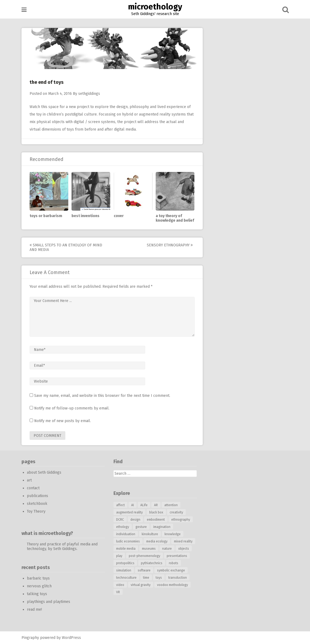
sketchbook (37, 504)
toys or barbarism (46, 216)
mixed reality (183, 541)
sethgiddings (89, 94)
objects (184, 549)
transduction (178, 578)
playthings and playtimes (49, 602)
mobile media (126, 549)
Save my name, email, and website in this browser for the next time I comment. (102, 396)
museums (149, 549)
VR (118, 592)
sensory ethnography (170, 245)
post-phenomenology (145, 556)
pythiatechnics (152, 563)
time (146, 578)
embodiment (156, 520)
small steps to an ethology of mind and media (66, 247)
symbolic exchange (171, 570)
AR (156, 505)
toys (159, 578)
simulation (124, 570)
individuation (126, 534)
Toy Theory (36, 511)
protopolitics (125, 563)
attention (171, 505)
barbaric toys (38, 578)
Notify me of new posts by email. (63, 421)
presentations (177, 556)
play (119, 556)
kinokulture (150, 534)
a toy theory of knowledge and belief (175, 218)
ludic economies (128, 541)
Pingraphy (30, 638)
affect (120, 505)
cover (119, 216)
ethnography (181, 520)
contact (33, 488)
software (144, 570)
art (29, 480)
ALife (144, 505)
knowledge (173, 534)
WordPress (71, 638)
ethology (123, 527)
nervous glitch (39, 586)
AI (133, 505)
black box (156, 512)
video (120, 585)
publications (38, 496)
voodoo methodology (172, 585)
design (135, 520)
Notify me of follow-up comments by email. (72, 408)
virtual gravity (141, 585)
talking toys (37, 594)
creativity (176, 512)
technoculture (126, 578)
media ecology (157, 541)
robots (174, 563)
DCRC (120, 520)
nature (167, 549)
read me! (34, 609)
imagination (162, 527)
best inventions (85, 216)
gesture (141, 527)
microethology (155, 7)
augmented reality (129, 512)
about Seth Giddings (44, 472)
